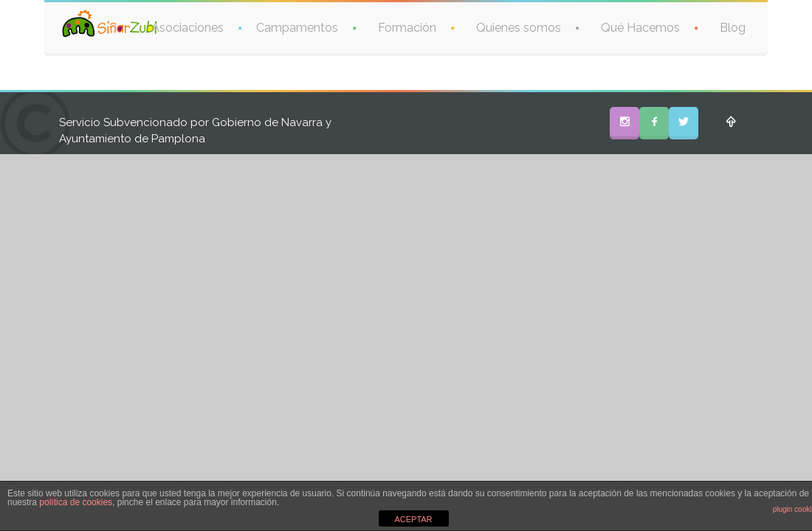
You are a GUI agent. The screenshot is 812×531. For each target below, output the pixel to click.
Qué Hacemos (640, 28)
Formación (407, 28)
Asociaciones (187, 28)
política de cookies (76, 502)
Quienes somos (519, 28)
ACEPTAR (413, 519)
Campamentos (297, 28)
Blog (733, 28)
